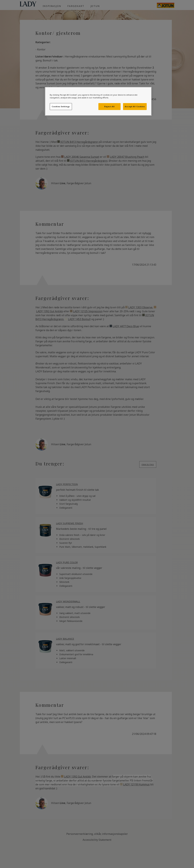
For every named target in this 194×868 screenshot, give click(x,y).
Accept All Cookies (135, 106)
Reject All (109, 106)
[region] (98, 101)
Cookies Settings (61, 106)
